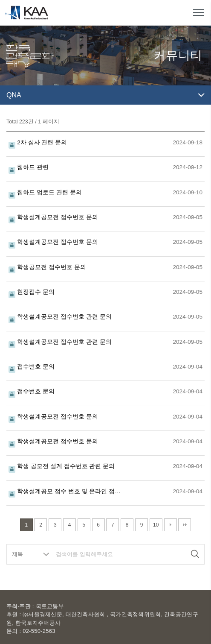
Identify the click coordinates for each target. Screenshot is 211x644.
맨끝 (185, 525)
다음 (171, 525)
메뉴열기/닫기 (198, 13)
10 (156, 525)
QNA (14, 95)
